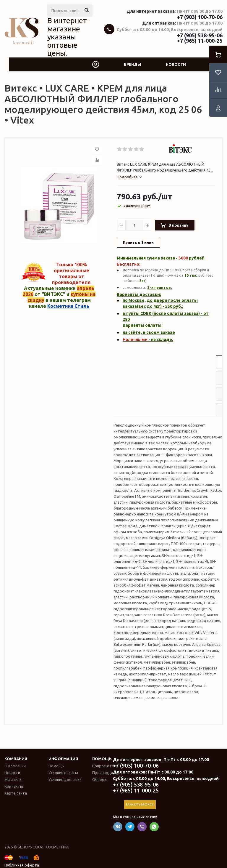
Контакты (14, 786)
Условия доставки (65, 779)
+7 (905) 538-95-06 (200, 35)
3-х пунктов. (160, 287)
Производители (107, 773)
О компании (15, 766)
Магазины (13, 779)
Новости (176, 64)
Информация (63, 759)
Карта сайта (16, 793)
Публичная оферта (22, 865)
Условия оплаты (63, 773)
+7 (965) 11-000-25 (200, 41)
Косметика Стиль (68, 306)
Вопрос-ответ (105, 766)
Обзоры (100, 779)
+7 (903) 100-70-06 (200, 17)
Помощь (102, 759)
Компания (16, 759)
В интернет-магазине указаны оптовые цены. (68, 37)
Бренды (132, 64)
